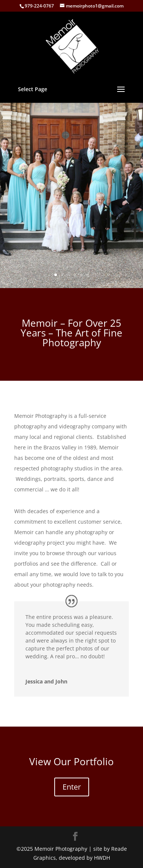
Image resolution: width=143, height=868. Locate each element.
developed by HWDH (84, 858)
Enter (72, 787)
